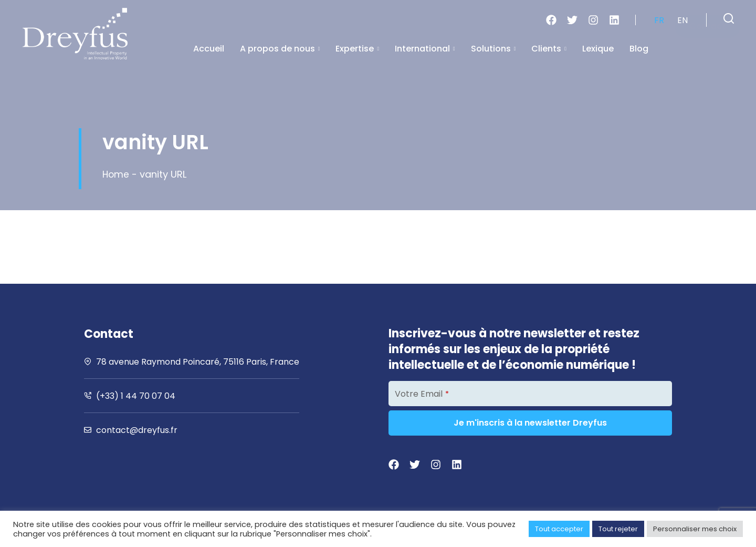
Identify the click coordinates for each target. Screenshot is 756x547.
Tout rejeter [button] (618, 529)
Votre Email (422, 394)
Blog (639, 49)
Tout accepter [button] (559, 529)
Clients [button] (549, 49)
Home (116, 174)
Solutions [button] (493, 49)
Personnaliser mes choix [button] (695, 529)
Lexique (598, 49)
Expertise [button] (357, 49)
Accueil (209, 49)
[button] (729, 18)
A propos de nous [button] (280, 49)
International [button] (425, 49)
